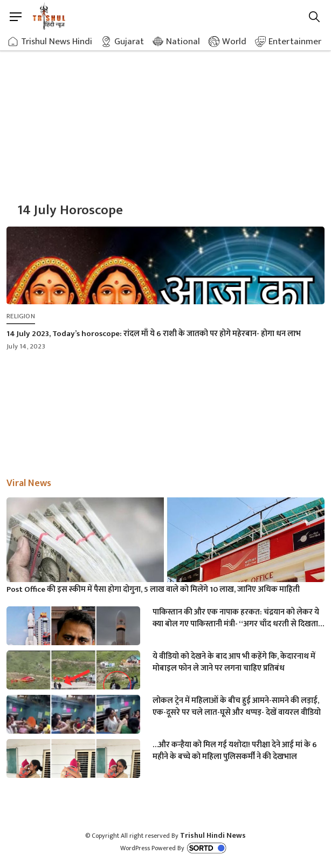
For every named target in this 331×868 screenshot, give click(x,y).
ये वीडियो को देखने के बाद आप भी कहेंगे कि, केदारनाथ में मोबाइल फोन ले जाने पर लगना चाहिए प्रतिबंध (234, 662)
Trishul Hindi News (213, 835)
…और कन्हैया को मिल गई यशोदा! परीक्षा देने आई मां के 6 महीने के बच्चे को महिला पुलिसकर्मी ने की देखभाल (235, 751)
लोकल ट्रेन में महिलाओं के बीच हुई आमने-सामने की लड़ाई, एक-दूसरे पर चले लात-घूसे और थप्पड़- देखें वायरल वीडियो (237, 707)
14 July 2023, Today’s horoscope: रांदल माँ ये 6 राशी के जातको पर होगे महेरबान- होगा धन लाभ (154, 334)
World (234, 42)
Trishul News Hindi (57, 42)
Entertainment (298, 42)
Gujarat (129, 42)
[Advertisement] (165, 113)
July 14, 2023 (26, 346)
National (183, 42)
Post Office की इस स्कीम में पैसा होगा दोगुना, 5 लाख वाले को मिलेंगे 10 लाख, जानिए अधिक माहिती (153, 590)
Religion (21, 316)
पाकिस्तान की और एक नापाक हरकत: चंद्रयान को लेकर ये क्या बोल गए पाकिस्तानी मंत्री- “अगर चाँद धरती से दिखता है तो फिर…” (238, 618)
